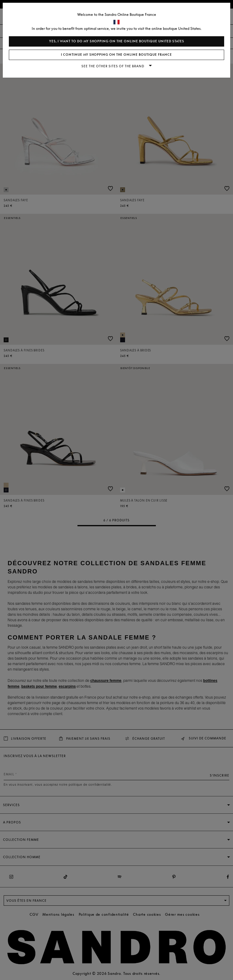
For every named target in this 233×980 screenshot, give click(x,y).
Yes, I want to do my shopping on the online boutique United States (117, 41)
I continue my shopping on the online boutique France (116, 55)
